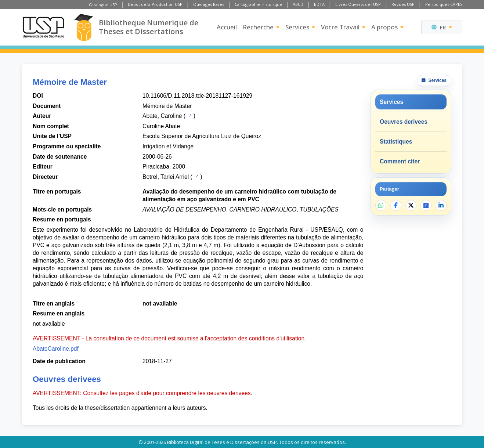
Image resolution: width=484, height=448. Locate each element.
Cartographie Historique (258, 4)
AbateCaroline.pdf (56, 349)
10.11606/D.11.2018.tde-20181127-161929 (197, 96)
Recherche (261, 27)
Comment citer (400, 161)
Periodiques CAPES (444, 4)
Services (300, 27)
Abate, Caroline (162, 116)
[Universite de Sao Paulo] (43, 27)
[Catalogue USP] (189, 115)
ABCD (298, 4)
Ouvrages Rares (209, 4)
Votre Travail (343, 27)
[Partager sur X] (411, 205)
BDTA (319, 4)
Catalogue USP (103, 5)
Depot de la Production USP (155, 4)
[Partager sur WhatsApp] (381, 205)
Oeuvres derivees (404, 122)
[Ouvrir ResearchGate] (426, 205)
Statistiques (396, 142)
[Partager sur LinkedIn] (441, 205)
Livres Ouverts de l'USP (358, 4)
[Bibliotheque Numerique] (84, 27)
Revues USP (403, 4)
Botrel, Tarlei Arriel (166, 177)
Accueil (227, 27)
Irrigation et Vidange (168, 146)
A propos (387, 27)
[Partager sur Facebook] (396, 205)
